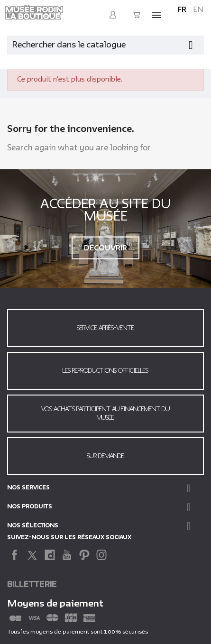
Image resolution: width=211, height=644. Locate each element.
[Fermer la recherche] (199, 43)
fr (182, 9)
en (198, 9)
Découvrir (105, 248)
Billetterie (32, 584)
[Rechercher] (105, 45)
